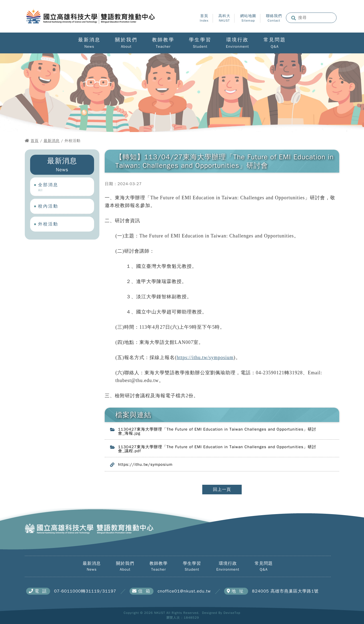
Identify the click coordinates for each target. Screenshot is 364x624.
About (126, 47)
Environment (237, 47)
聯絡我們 (274, 18)
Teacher (163, 47)
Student (200, 47)
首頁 (204, 18)
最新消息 (89, 40)
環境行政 (237, 40)
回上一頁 (222, 490)
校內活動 (66, 207)
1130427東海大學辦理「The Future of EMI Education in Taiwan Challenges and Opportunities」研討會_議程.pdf (217, 449)
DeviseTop (232, 613)
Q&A (275, 47)
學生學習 (200, 40)
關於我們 (126, 40)
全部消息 (66, 187)
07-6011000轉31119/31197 (85, 591)
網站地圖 (248, 18)
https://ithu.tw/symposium (205, 357)
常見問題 (275, 40)
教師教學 (163, 40)
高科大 (224, 18)
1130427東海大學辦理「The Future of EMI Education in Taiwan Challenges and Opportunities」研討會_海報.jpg (217, 431)
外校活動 (66, 224)
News (89, 47)
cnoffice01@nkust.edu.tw (184, 591)
